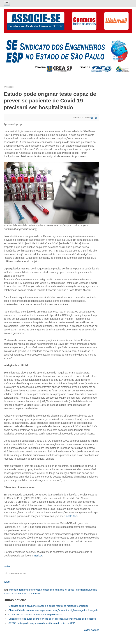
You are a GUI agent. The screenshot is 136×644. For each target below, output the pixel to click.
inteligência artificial (87, 590)
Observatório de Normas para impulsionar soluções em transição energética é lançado (53, 610)
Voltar (7, 566)
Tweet (7, 582)
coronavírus (35, 594)
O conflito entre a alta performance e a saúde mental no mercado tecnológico (48, 606)
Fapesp (70, 590)
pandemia (21, 594)
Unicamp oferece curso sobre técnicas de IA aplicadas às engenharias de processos (52, 619)
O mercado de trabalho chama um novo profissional (35, 614)
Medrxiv (38, 556)
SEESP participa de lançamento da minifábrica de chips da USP (42, 623)
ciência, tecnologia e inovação (26, 590)
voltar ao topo (92, 630)
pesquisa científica (54, 590)
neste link (71, 516)
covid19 (9, 594)
